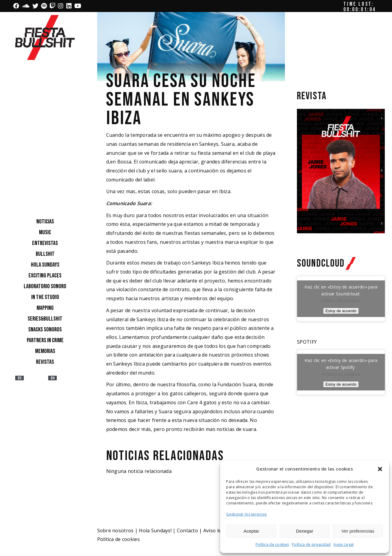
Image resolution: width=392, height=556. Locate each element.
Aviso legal (216, 531)
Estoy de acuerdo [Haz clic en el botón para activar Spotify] (341, 384)
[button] (380, 469)
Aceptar (251, 531)
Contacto (187, 531)
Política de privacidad (311, 544)
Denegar (305, 531)
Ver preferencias (358, 531)
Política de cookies (272, 544)
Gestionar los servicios (246, 514)
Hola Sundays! (155, 531)
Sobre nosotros (115, 531)
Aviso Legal (344, 544)
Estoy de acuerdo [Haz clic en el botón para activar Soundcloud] (341, 311)
